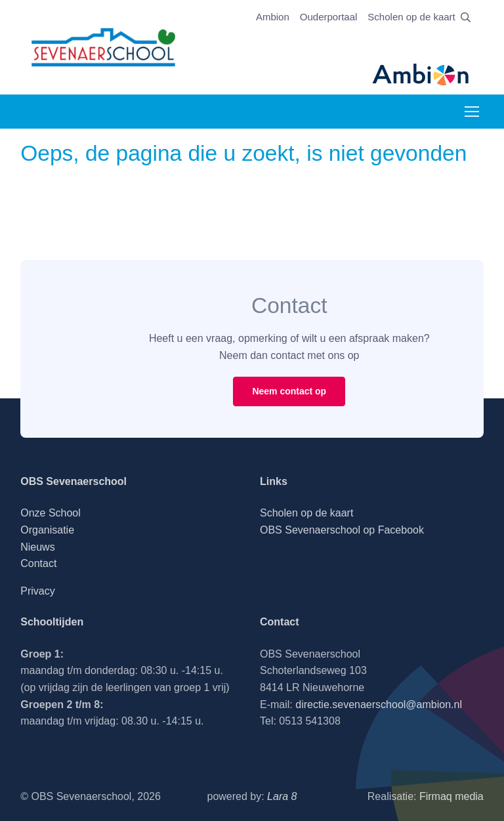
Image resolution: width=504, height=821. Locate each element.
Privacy (37, 591)
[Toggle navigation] (471, 112)
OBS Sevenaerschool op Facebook (342, 530)
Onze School (51, 513)
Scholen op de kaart (411, 17)
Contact (38, 563)
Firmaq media (451, 796)
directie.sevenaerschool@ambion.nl (379, 705)
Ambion (273, 17)
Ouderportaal (329, 17)
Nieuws (37, 547)
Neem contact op (289, 391)
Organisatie (47, 530)
